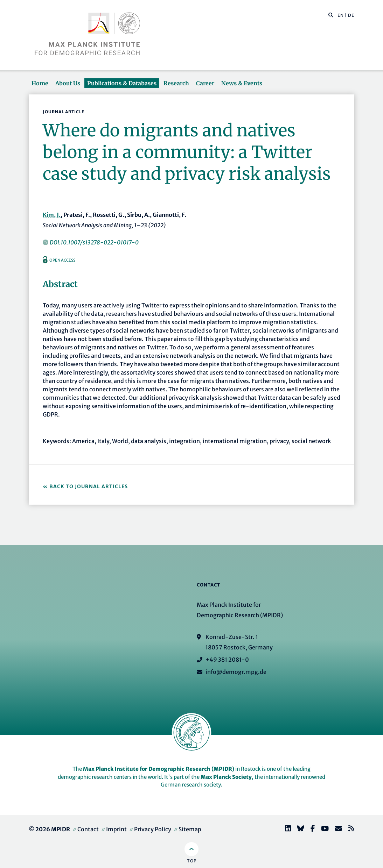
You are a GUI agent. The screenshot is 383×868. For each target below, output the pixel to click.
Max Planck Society (226, 777)
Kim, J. (52, 215)
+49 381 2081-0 (227, 660)
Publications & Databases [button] (122, 83)
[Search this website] (327, 15)
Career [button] (205, 83)
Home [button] (40, 83)
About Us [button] (68, 83)
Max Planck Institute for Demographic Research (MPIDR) (159, 769)
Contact (88, 829)
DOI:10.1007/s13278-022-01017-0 (94, 242)
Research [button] (176, 83)
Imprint (116, 829)
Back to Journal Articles (89, 486)
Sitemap (190, 829)
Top (192, 861)
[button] (331, 15)
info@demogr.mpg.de (236, 672)
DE (351, 15)
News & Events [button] (242, 83)
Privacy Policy (153, 829)
